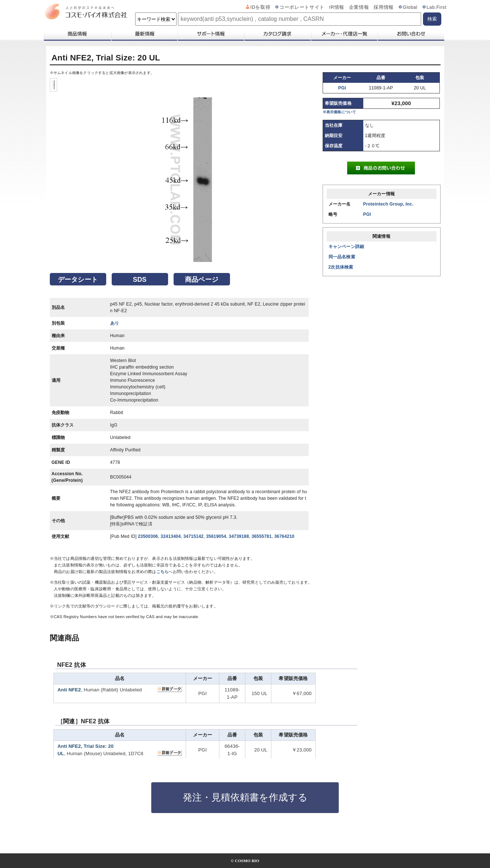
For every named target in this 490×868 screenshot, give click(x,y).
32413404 (171, 536)
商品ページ (202, 280)
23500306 (148, 536)
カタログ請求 (277, 34)
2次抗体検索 (341, 267)
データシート (78, 280)
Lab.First (437, 7)
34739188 (239, 536)
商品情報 (77, 34)
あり (115, 323)
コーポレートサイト (302, 7)
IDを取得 (261, 7)
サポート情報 (211, 34)
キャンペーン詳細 (346, 247)
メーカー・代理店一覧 (344, 34)
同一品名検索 (342, 257)
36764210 (284, 536)
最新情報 (144, 34)
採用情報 (384, 7)
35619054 (216, 536)
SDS (140, 280)
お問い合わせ (411, 34)
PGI (342, 88)
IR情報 (337, 7)
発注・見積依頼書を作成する (245, 797)
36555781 (262, 536)
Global (410, 7)
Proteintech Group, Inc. (388, 204)
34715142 (194, 536)
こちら (163, 572)
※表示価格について (339, 112)
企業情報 (359, 7)
